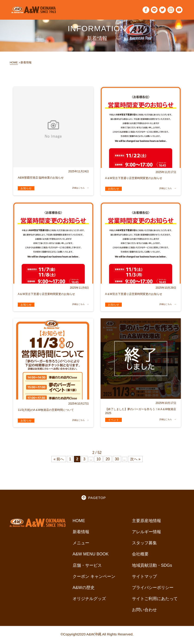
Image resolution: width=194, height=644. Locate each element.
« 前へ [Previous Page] (59, 460)
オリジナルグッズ (89, 600)
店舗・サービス (87, 567)
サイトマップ (144, 578)
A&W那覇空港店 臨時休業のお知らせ (41, 179)
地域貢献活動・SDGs (152, 567)
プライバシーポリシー (153, 589)
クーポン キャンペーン (94, 578)
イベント (113, 421)
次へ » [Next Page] (135, 460)
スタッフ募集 (144, 545)
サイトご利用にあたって (155, 600)
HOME (15, 63)
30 (117, 460)
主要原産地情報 (146, 522)
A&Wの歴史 (84, 589)
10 (98, 460)
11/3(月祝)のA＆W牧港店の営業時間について (46, 411)
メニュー (81, 545)
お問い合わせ (144, 611)
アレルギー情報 (146, 533)
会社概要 (140, 556)
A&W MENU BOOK (91, 556)
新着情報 (81, 533)
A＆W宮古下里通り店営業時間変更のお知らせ (134, 180)
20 (108, 460)
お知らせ (26, 190)
